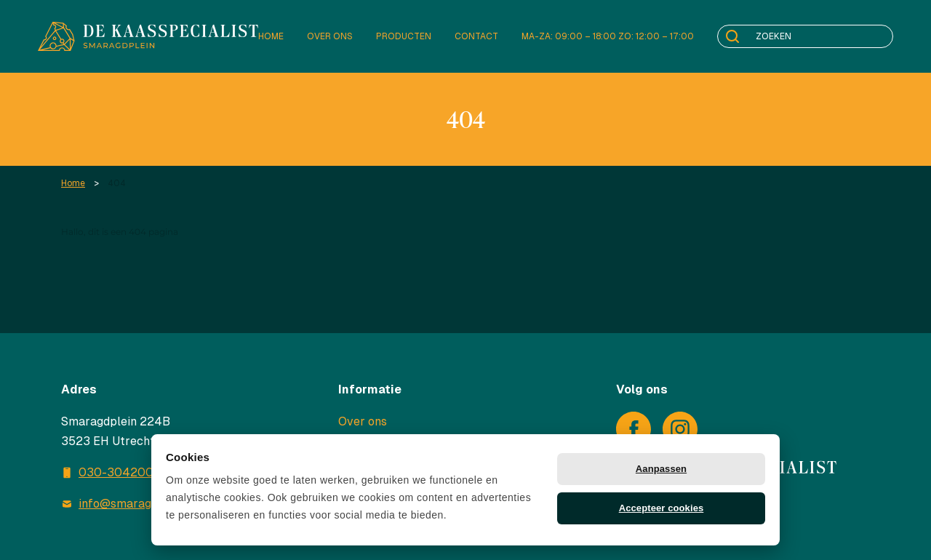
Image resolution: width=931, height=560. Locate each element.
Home (271, 36)
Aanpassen (661, 469)
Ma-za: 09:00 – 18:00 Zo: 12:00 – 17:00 (608, 36)
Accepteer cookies (662, 508)
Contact (476, 36)
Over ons (330, 36)
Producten (404, 36)
